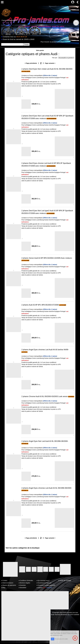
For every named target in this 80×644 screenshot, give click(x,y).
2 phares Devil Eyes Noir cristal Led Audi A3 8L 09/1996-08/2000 (47, 69)
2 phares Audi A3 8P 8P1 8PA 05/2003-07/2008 (40, 305)
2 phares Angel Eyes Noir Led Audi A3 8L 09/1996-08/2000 (45, 441)
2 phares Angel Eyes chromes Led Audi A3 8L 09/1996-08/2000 (46, 488)
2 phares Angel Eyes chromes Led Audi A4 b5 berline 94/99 (45, 350)
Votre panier (40, 50)
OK (53, 639)
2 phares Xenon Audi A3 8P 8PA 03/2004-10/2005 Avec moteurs (47, 258)
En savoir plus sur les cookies (61, 639)
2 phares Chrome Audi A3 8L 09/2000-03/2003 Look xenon (44, 396)
